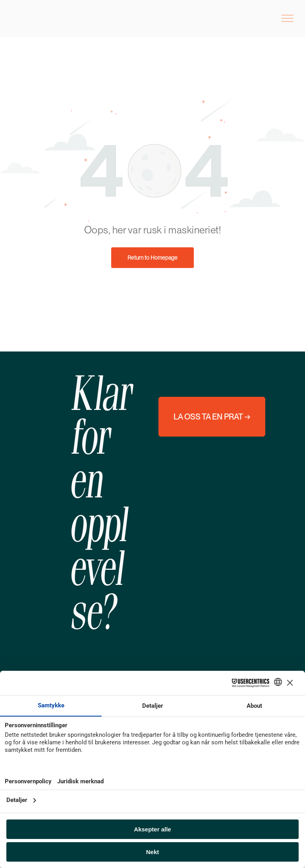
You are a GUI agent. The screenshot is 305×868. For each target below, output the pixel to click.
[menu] (288, 18)
